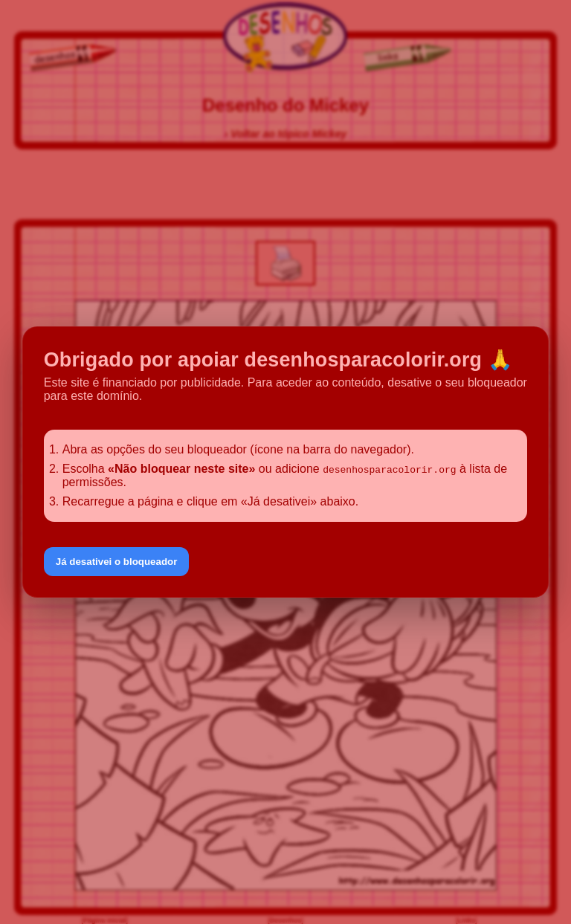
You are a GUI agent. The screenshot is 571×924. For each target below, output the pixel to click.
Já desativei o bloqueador (117, 562)
